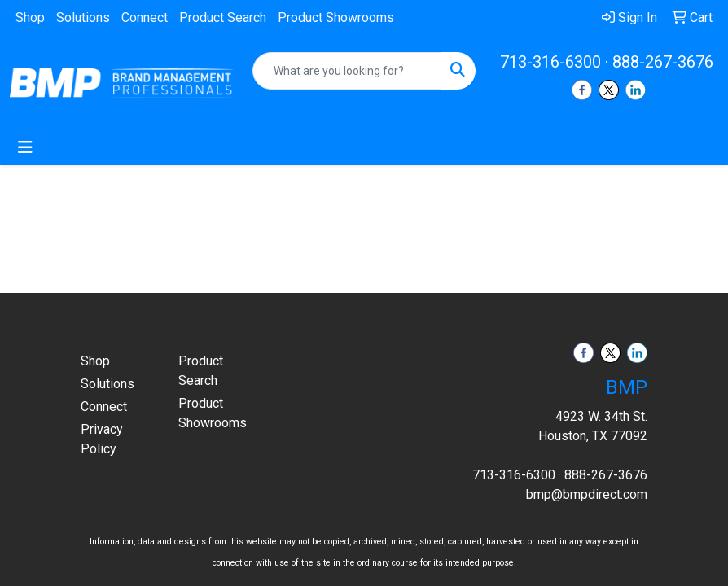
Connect (145, 17)
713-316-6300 (550, 62)
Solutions (83, 17)
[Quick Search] (347, 71)
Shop (30, 17)
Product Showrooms (336, 17)
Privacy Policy (102, 439)
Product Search (223, 17)
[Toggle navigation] (25, 147)
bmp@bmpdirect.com (587, 494)
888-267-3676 (663, 62)
